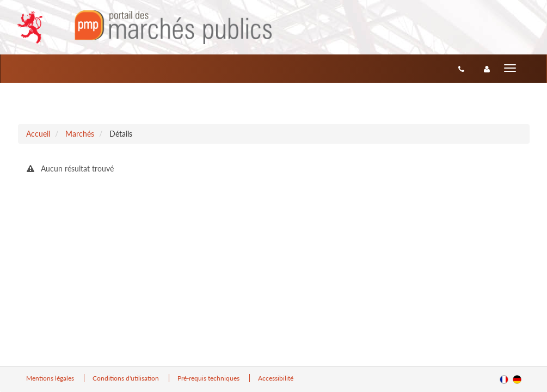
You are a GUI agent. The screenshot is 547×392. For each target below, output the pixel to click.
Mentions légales (51, 378)
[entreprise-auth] (487, 69)
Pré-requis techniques (209, 378)
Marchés (80, 134)
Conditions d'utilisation (127, 378)
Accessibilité (276, 378)
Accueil (38, 134)
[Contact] (461, 69)
